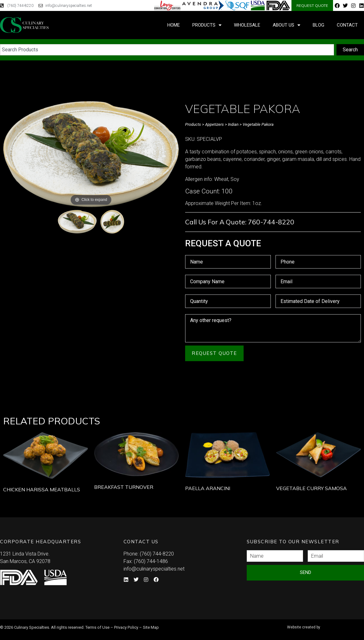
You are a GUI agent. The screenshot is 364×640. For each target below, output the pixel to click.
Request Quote (214, 353)
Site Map (151, 627)
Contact (347, 25)
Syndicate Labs (324, 625)
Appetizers (215, 124)
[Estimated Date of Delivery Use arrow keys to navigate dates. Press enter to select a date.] (318, 301)
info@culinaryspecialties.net (154, 569)
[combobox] (167, 50)
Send (306, 572)
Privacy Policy (126, 627)
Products (207, 25)
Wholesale (247, 25)
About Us (286, 25)
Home (174, 25)
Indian (233, 124)
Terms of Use (97, 627)
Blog (318, 25)
